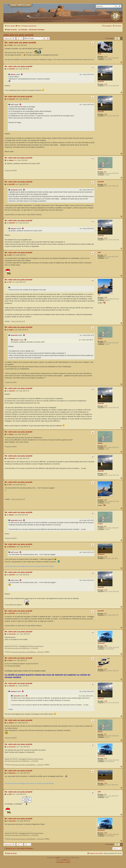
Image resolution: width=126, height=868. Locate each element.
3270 (106, 557)
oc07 (12, 105)
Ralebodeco (101, 554)
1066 (106, 297)
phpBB (57, 858)
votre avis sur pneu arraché (18, 35)
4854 (106, 646)
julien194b (101, 182)
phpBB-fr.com (66, 860)
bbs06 (99, 54)
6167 (106, 669)
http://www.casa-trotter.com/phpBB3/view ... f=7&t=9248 (21, 648)
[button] (116, 38)
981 (105, 172)
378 (105, 255)
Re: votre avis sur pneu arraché (20, 43)
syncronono (101, 643)
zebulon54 (101, 82)
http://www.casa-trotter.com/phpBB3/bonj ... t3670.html (28, 652)
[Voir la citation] (22, 74)
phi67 (99, 252)
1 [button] (119, 38)
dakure (13, 74)
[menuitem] (18, 26)
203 (105, 184)
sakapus (100, 169)
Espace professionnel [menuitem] (29, 26)
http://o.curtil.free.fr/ (17, 321)
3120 (106, 84)
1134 (106, 57)
